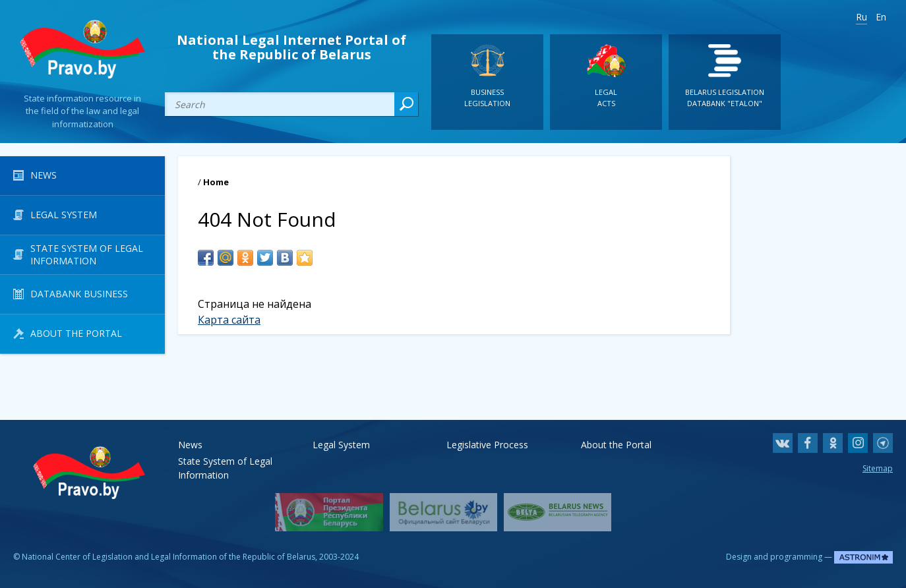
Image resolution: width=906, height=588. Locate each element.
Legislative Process (487, 445)
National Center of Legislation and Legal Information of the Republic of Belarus (168, 557)
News (190, 445)
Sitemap (878, 468)
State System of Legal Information (225, 461)
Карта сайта (229, 320)
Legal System (341, 445)
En (881, 17)
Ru (861, 17)
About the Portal (616, 445)
